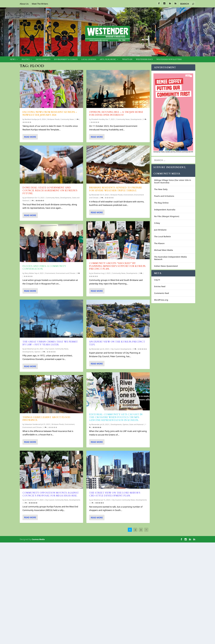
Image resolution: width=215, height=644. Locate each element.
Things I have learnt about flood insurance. (46, 419)
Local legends (89, 59)
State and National (136, 424)
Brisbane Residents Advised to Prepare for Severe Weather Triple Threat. (116, 189)
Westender (96, 195)
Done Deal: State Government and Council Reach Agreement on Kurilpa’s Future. (50, 191)
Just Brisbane (160, 230)
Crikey (157, 223)
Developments (43, 59)
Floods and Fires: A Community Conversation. (44, 267)
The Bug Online (161, 203)
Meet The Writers (40, 4)
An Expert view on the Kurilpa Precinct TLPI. (117, 343)
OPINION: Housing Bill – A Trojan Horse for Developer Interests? (116, 114)
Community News (67, 119)
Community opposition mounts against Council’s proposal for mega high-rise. (51, 494)
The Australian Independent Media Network (170, 258)
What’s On (127, 59)
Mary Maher (29, 273)
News (13, 59)
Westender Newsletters (169, 59)
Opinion (37, 352)
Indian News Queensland (166, 266)
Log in (157, 280)
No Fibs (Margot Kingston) (167, 216)
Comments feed (162, 293)
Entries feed (160, 286)
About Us (24, 4)
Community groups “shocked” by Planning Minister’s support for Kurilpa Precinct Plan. (117, 266)
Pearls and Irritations (164, 196)
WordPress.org (161, 300)
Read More (30, 137)
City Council (50, 349)
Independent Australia (165, 210)
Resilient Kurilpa (31, 119)
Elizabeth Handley (98, 119)
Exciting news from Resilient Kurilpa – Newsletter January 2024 (50, 114)
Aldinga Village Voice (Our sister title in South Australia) (173, 181)
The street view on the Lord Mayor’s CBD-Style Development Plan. (115, 494)
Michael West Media (164, 250)
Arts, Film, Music (108, 59)
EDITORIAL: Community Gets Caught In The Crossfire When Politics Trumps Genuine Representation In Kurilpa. (116, 417)
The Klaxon (159, 243)
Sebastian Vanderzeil (33, 424)
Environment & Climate (66, 59)
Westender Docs (144, 59)
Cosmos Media (38, 539)
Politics (26, 59)
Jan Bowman (29, 198)
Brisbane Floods (54, 119)
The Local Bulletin (162, 236)
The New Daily (161, 189)
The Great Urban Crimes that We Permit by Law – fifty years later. (50, 343)
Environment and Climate (65, 273)
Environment (50, 273)
